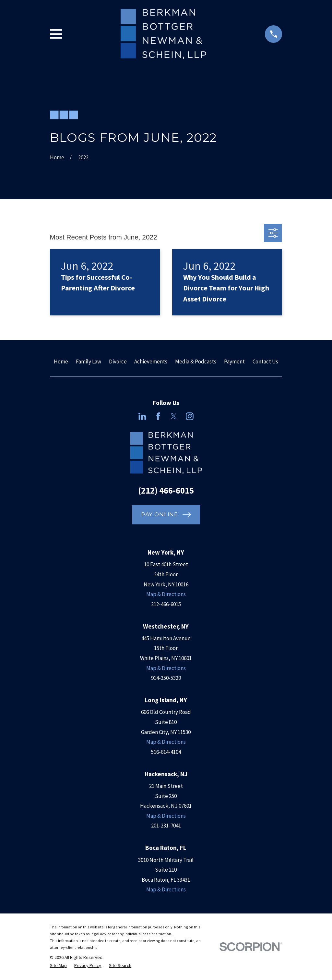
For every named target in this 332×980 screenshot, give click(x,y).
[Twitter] (174, 416)
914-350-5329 (166, 678)
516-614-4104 (166, 752)
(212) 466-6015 (166, 490)
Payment (234, 361)
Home (61, 361)
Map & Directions (166, 594)
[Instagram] (190, 416)
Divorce (118, 361)
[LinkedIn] (142, 416)
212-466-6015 (166, 604)
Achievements (151, 361)
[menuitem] (58, 966)
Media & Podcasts (196, 361)
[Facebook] (158, 416)
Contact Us (265, 361)
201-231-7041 (166, 826)
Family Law (89, 361)
